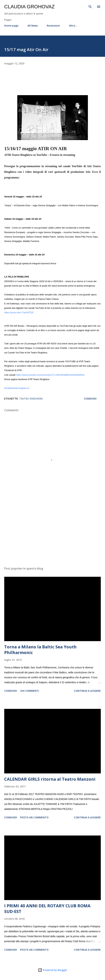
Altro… (73, 26)
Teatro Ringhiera (31, 399)
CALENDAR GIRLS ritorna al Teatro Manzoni (50, 779)
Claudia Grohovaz (29, 7)
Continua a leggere (87, 691)
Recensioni (53, 26)
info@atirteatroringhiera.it (17, 388)
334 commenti (30, 691)
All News (33, 26)
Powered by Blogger (53, 970)
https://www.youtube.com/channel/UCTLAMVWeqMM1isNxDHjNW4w (50, 375)
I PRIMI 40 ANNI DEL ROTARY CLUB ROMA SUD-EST (47, 908)
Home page (11, 26)
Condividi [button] (90, 399)
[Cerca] (90, 6)
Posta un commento (34, 817)
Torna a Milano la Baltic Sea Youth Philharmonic (40, 650)
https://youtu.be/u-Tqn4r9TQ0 (19, 313)
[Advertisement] (52, 530)
